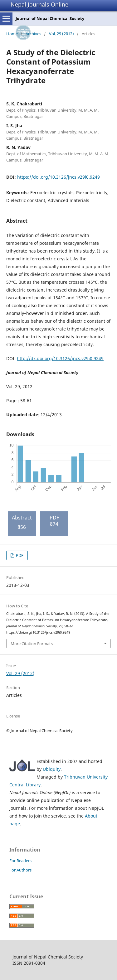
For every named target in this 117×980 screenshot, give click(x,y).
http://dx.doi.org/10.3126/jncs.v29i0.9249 (60, 358)
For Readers (20, 861)
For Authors (20, 870)
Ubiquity (52, 769)
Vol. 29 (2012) (61, 34)
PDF (19, 555)
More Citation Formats (32, 644)
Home (12, 34)
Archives (33, 34)
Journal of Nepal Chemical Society (50, 18)
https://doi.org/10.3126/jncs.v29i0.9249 (58, 177)
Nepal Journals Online (39, 4)
